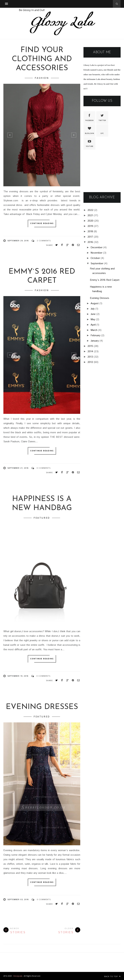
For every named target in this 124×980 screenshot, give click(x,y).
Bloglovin (89, 130)
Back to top (112, 976)
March (94, 330)
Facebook (89, 117)
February (96, 335)
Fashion (42, 78)
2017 (90, 237)
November (96, 253)
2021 (90, 215)
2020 (90, 221)
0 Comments (44, 468)
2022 (90, 210)
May (93, 319)
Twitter (102, 117)
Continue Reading (42, 223)
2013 (90, 357)
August (95, 303)
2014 (90, 351)
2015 (90, 346)
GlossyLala (18, 976)
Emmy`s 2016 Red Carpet (105, 280)
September (97, 264)
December (97, 248)
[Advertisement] (102, 171)
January (95, 341)
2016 (90, 242)
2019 (90, 226)
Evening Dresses (42, 707)
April (93, 325)
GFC (102, 130)
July (93, 309)
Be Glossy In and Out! (32, 10)
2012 (90, 362)
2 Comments (44, 241)
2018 (90, 231)
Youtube (89, 143)
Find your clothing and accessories (42, 59)
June (93, 314)
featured (42, 518)
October (95, 258)
